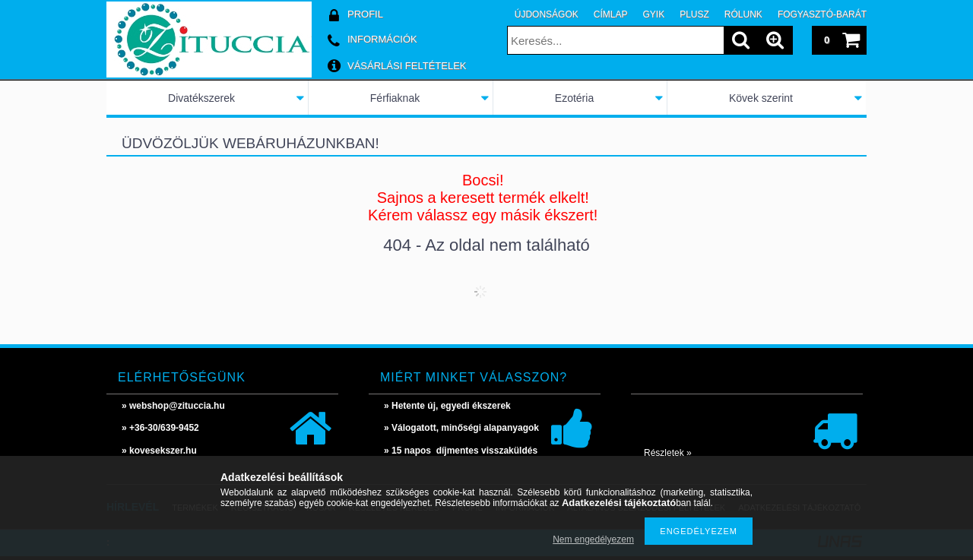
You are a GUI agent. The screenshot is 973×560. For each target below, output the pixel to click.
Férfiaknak (395, 98)
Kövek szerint (761, 98)
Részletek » (668, 453)
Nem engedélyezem (593, 539)
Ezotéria (574, 98)
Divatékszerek (201, 98)
